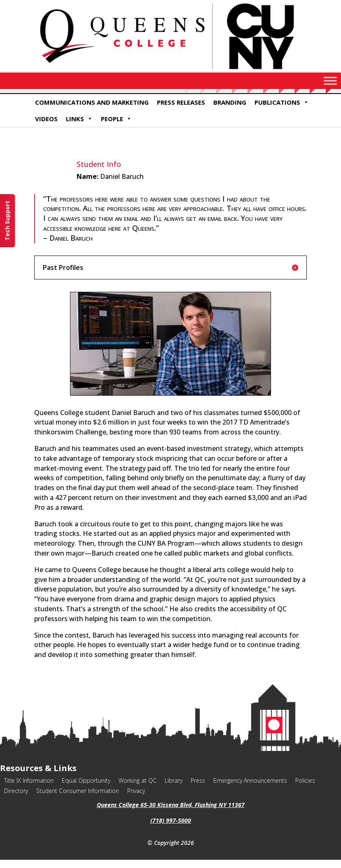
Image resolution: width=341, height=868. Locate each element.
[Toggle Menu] (330, 81)
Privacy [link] (136, 791)
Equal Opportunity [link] (86, 780)
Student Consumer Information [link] (78, 791)
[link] (170, 70)
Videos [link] (46, 119)
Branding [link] (230, 102)
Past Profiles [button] (63, 267)
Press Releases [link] (181, 102)
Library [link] (174, 780)
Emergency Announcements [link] (250, 780)
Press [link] (198, 780)
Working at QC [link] (138, 780)
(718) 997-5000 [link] (171, 820)
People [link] (116, 119)
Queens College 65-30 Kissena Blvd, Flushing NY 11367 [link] (171, 805)
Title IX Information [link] (29, 780)
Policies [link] (305, 780)
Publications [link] (282, 102)
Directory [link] (16, 791)
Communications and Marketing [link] (92, 102)
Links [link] (79, 119)
